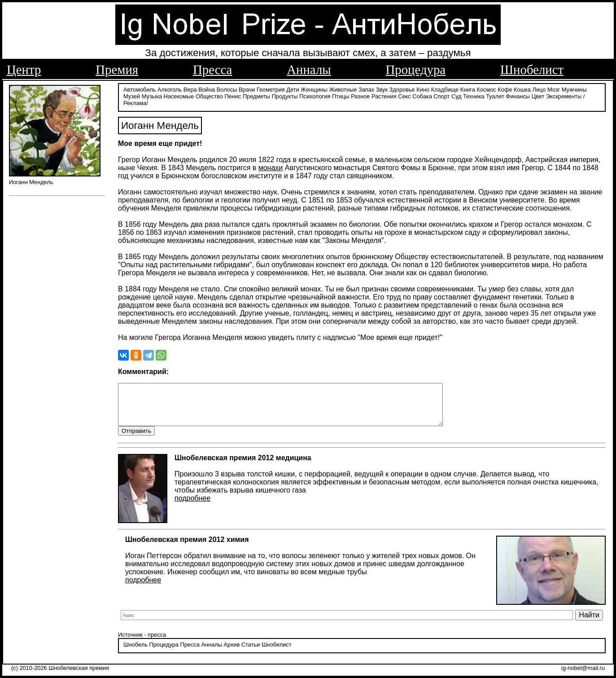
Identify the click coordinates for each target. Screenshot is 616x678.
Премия (117, 70)
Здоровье (402, 89)
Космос (486, 89)
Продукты (285, 95)
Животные (343, 89)
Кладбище (445, 89)
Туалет (495, 95)
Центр (24, 70)
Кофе (505, 89)
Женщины (314, 89)
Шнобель (135, 653)
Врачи (247, 89)
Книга (468, 89)
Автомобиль (140, 89)
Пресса (212, 70)
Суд (457, 95)
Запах (366, 89)
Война (207, 89)
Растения (384, 95)
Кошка (522, 89)
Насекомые (179, 95)
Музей (132, 95)
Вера (190, 89)
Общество (209, 95)
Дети (293, 89)
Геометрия (271, 89)
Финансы (518, 95)
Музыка (152, 95)
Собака (422, 95)
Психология (315, 95)
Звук (382, 89)
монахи (271, 167)
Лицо (539, 89)
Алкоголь (170, 89)
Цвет (538, 95)
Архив (232, 653)
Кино (423, 89)
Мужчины (574, 89)
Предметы (256, 95)
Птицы (341, 95)
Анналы (309, 70)
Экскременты (564, 95)
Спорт (441, 95)
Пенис (233, 95)
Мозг (554, 89)
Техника (474, 95)
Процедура (416, 70)
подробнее (192, 506)
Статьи (251, 653)
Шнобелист (532, 70)
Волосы (227, 89)
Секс (404, 95)
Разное (360, 95)
